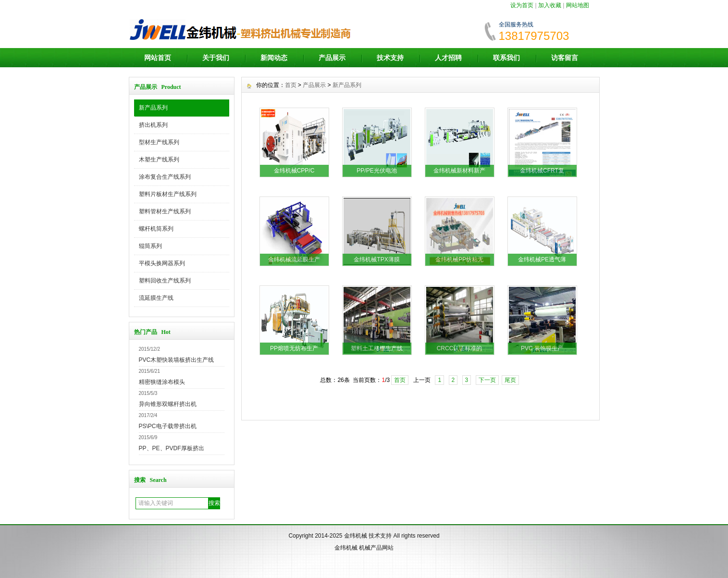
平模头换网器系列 (162, 263)
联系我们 (506, 58)
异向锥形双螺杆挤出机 (168, 404)
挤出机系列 (153, 125)
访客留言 (565, 58)
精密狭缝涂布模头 (162, 382)
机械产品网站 (376, 548)
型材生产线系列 (159, 142)
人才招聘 (448, 58)
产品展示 (332, 58)
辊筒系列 (150, 246)
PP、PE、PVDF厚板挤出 (172, 448)
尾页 (510, 380)
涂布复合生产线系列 (165, 177)
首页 (291, 85)
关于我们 (216, 58)
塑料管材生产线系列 (165, 211)
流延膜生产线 (156, 298)
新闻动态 (274, 58)
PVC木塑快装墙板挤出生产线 (177, 360)
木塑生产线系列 (159, 160)
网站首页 (158, 58)
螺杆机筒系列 (156, 229)
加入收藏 (550, 5)
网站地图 (578, 5)
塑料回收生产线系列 (165, 281)
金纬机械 (356, 536)
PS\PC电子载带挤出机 (168, 426)
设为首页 (522, 5)
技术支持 (390, 58)
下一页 (487, 380)
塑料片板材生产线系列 (168, 194)
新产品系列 (153, 108)
